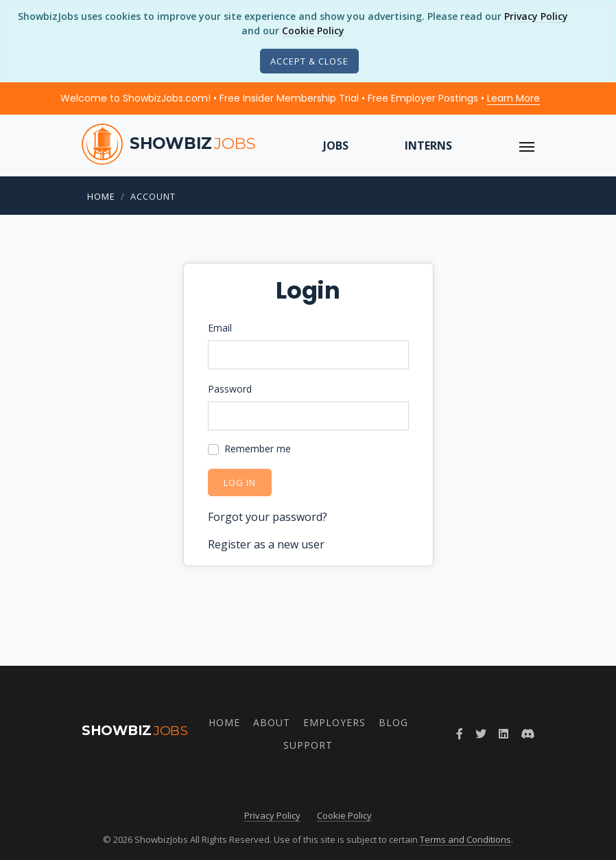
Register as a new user (266, 544)
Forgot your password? (268, 517)
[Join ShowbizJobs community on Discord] (528, 734)
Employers (334, 722)
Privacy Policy (536, 16)
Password (230, 389)
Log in (240, 483)
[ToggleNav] (527, 146)
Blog (393, 722)
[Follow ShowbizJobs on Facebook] (460, 734)
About (272, 722)
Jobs (336, 146)
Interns (428, 146)
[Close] (309, 61)
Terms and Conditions (465, 839)
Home (101, 196)
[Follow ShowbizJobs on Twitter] (481, 734)
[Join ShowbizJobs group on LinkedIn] (504, 734)
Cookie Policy (313, 31)
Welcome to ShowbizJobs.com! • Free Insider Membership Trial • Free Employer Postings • (300, 98)
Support (308, 745)
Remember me (258, 449)
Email (220, 328)
